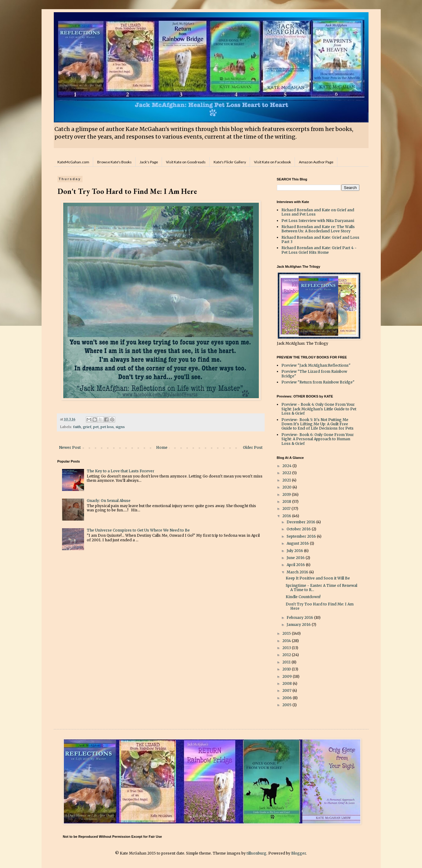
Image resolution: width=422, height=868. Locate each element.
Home (162, 447)
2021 (287, 480)
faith (77, 427)
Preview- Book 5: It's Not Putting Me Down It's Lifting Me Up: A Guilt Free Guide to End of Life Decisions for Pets (317, 424)
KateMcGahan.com (73, 162)
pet (96, 427)
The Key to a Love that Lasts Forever (121, 471)
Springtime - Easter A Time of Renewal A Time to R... (321, 588)
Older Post (253, 447)
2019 (287, 494)
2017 (287, 508)
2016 (287, 516)
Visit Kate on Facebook (272, 162)
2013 (287, 648)
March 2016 (298, 572)
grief (87, 427)
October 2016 (299, 529)
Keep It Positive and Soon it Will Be (318, 578)
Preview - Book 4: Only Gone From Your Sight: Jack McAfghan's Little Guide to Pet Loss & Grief (319, 409)
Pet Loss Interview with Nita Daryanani (318, 221)
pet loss (107, 427)
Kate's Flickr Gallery (230, 162)
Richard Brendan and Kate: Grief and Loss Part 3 (320, 240)
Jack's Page (149, 162)
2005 (287, 705)
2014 (287, 641)
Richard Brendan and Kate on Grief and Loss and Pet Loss (318, 212)
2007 (287, 690)
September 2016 (302, 536)
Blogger (299, 853)
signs (120, 427)
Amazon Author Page (316, 162)
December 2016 (301, 522)
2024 (287, 466)
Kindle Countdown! (303, 597)
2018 (287, 501)
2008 (288, 683)
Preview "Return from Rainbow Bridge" (318, 382)
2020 (287, 487)
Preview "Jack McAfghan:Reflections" (316, 365)
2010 (287, 669)
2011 (287, 662)
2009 (288, 676)
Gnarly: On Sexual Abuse (109, 501)
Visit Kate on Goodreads (186, 162)
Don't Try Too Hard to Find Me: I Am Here (320, 606)
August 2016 (298, 543)
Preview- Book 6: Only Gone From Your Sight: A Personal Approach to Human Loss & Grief (318, 439)
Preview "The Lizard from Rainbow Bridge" (314, 374)
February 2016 (300, 617)
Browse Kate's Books (114, 162)
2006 (288, 698)
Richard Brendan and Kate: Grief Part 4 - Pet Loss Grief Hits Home (319, 250)
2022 (287, 473)
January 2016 (299, 625)
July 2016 (295, 551)
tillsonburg (257, 853)
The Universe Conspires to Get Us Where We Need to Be (138, 530)
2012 (287, 655)
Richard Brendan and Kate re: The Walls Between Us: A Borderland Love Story (318, 229)
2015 (287, 633)
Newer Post (70, 447)
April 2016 (296, 565)
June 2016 (296, 558)
